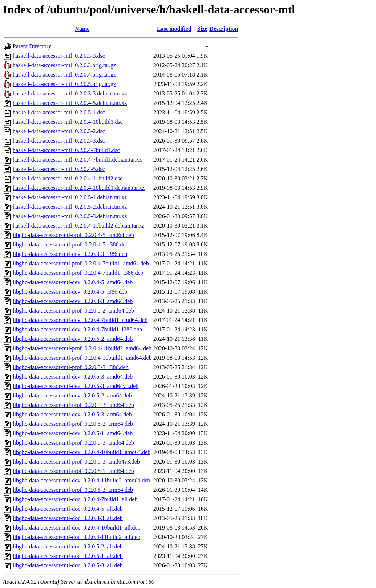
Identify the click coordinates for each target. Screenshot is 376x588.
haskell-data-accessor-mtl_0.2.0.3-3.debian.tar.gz (70, 93)
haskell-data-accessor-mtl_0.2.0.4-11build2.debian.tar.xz (79, 226)
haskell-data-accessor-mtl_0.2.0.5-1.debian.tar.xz (70, 197)
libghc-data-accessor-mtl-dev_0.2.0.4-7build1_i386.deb (77, 329)
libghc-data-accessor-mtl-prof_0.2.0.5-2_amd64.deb (73, 311)
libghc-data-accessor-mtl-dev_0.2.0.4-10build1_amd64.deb (82, 452)
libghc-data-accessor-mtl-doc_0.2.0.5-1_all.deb (68, 556)
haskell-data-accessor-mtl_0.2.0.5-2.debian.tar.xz (70, 207)
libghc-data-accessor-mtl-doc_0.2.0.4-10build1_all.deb (77, 528)
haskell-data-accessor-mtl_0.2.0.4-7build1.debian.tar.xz (77, 160)
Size (202, 29)
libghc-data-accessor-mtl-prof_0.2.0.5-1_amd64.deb (73, 471)
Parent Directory (32, 46)
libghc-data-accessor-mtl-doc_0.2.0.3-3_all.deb (68, 518)
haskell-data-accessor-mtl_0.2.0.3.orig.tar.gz (64, 65)
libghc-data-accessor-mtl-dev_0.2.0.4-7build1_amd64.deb (80, 320)
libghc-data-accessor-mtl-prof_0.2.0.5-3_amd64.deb (73, 443)
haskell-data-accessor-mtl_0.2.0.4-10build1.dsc (68, 122)
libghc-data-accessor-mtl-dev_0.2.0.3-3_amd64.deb (73, 301)
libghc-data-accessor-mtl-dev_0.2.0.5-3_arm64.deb (72, 414)
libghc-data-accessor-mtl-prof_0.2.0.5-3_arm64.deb (73, 490)
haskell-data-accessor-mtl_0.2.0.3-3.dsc (59, 56)
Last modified (174, 29)
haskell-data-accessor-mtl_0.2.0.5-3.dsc (59, 141)
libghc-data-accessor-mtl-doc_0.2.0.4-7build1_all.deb (75, 499)
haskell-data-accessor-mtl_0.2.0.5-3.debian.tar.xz (70, 216)
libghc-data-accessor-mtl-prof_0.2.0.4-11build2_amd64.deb (82, 348)
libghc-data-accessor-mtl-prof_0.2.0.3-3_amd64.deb (73, 405)
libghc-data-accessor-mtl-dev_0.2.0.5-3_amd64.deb (73, 377)
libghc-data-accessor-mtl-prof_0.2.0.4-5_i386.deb (71, 244)
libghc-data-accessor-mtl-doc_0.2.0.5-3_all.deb (68, 565)
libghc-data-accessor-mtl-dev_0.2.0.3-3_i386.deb (70, 254)
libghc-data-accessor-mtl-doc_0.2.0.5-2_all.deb (68, 546)
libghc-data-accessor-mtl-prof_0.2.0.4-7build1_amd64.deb (81, 263)
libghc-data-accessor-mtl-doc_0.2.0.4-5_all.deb (68, 509)
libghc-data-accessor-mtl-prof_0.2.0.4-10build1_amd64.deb (82, 358)
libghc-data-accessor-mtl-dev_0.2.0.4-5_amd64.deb (73, 282)
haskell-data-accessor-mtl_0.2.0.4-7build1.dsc (66, 150)
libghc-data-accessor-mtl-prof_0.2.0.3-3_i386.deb (71, 367)
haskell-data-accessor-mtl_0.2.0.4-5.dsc (59, 169)
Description (224, 29)
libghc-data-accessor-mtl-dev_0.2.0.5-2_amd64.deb (73, 339)
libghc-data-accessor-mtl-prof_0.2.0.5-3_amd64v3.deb (76, 462)
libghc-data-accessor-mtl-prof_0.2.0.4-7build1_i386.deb (78, 273)
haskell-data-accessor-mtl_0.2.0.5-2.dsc (59, 131)
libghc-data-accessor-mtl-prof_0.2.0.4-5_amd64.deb (73, 235)
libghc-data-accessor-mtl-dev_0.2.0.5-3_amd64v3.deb (76, 386)
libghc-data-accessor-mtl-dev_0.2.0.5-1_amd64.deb (73, 433)
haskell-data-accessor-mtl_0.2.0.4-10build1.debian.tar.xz (79, 188)
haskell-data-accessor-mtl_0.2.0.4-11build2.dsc (68, 178)
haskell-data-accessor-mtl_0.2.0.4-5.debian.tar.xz (70, 103)
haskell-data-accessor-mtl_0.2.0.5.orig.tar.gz (64, 84)
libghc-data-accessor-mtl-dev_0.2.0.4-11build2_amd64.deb (82, 480)
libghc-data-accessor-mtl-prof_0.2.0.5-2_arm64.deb (73, 424)
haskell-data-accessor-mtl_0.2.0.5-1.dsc (59, 112)
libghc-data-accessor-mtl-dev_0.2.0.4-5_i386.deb (70, 292)
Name (82, 29)
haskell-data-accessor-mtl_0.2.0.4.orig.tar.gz (64, 75)
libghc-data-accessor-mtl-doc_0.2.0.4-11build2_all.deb (76, 537)
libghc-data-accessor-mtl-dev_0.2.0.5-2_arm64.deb (72, 395)
